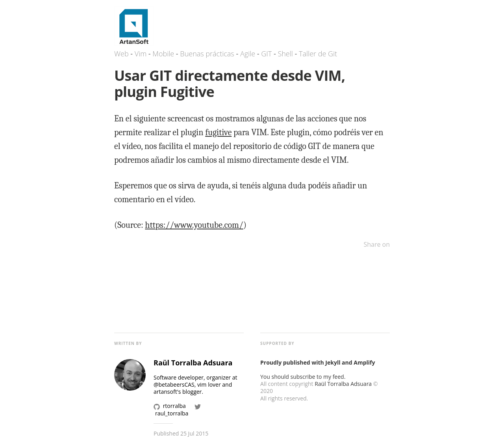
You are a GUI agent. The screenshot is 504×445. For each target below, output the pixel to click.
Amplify (364, 362)
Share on (377, 244)
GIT (266, 54)
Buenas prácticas (207, 54)
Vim (141, 54)
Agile (248, 54)
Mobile (163, 54)
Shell (285, 54)
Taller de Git (318, 54)
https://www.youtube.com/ (194, 225)
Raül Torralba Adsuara (343, 384)
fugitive (218, 132)
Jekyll (333, 362)
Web (121, 54)
